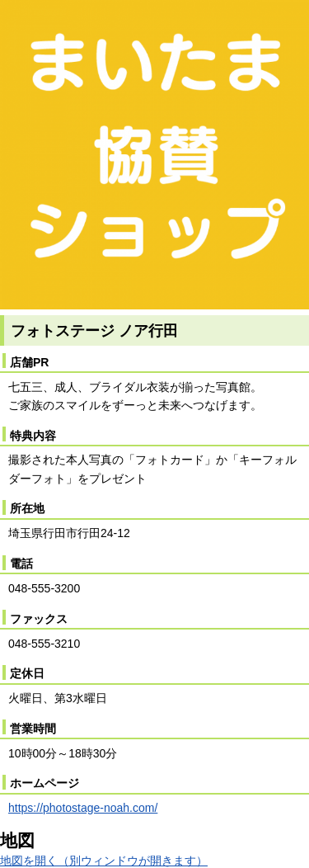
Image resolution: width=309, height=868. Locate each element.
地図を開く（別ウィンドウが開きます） (104, 861)
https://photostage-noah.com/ (83, 808)
